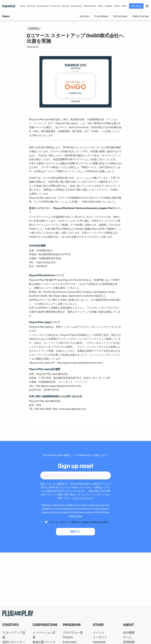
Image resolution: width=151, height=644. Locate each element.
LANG (147, 6)
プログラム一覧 (73, 633)
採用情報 (129, 642)
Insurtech (70, 642)
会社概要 (129, 633)
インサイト (100, 637)
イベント (99, 633)
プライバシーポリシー (83, 498)
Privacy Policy (75, 516)
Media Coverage (140, 16)
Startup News (120, 16)
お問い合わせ (136, 6)
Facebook (99, 642)
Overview (84, 16)
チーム (127, 637)
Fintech (68, 637)
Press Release (101, 16)
